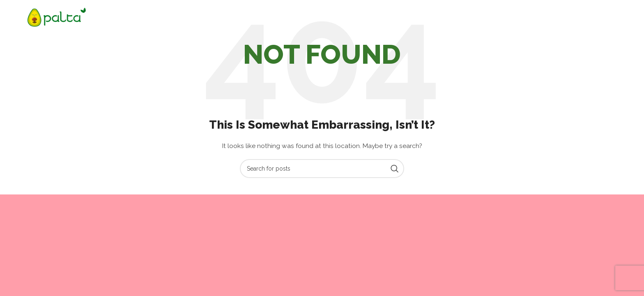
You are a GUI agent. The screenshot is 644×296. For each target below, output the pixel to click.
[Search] (322, 169)
